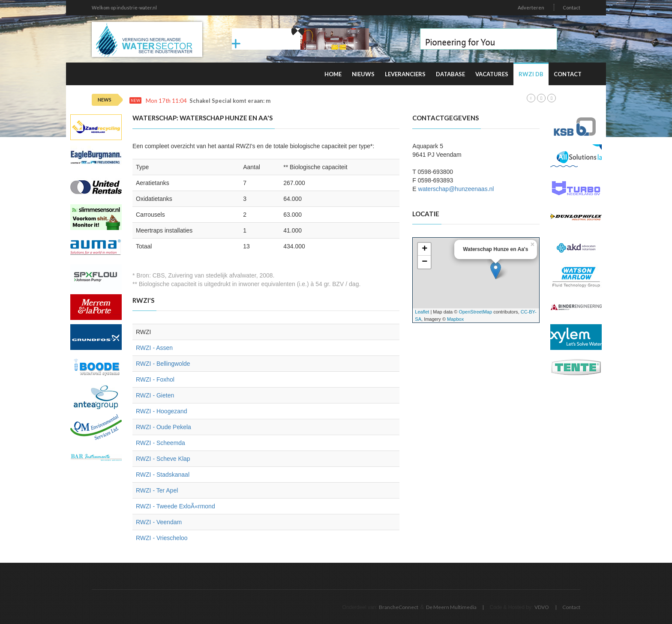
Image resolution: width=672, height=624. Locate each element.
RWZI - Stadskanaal (163, 475)
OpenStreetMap (475, 312)
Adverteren (531, 7)
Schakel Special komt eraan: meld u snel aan (248, 101)
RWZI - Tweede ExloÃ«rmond (175, 506)
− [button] (424, 262)
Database (450, 74)
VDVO (542, 607)
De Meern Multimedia (451, 607)
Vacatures (492, 74)
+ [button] (424, 249)
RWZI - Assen (154, 348)
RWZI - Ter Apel (157, 490)
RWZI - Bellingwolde (163, 364)
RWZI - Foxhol (155, 379)
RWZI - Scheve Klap (163, 459)
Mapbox (455, 319)
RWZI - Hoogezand (162, 411)
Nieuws (363, 74)
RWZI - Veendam (159, 522)
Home (333, 74)
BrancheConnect (399, 607)
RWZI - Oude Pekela (163, 427)
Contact (571, 7)
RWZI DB (531, 74)
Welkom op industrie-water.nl (124, 7)
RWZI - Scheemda (160, 443)
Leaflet (422, 312)
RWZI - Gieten (155, 395)
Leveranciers (405, 74)
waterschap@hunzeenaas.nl (456, 189)
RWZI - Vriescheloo (162, 538)
